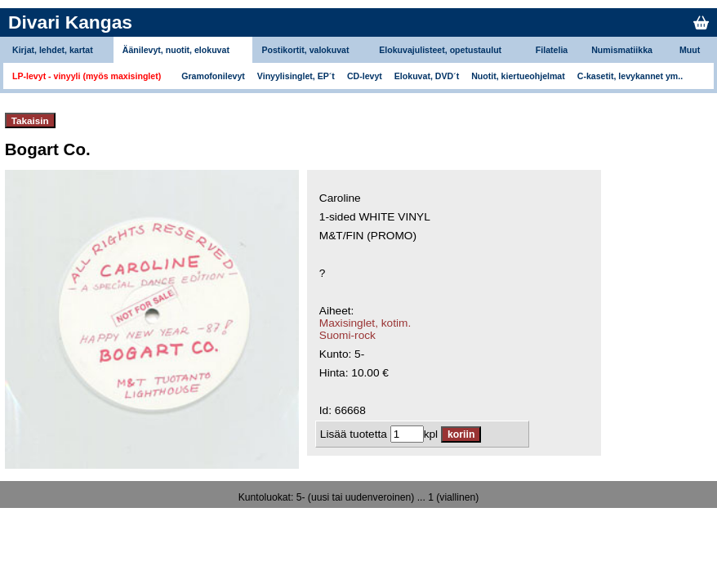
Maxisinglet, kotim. (365, 323)
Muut (690, 50)
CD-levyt (365, 76)
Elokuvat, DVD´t (427, 76)
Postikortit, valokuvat (305, 50)
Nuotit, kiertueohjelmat (518, 76)
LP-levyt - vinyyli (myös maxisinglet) (87, 76)
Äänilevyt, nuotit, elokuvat (176, 50)
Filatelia (552, 50)
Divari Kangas (70, 22)
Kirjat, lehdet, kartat (53, 50)
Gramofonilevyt (213, 76)
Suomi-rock (347, 335)
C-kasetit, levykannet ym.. (630, 76)
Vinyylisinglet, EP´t (296, 76)
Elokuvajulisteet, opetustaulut (440, 50)
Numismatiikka (622, 50)
